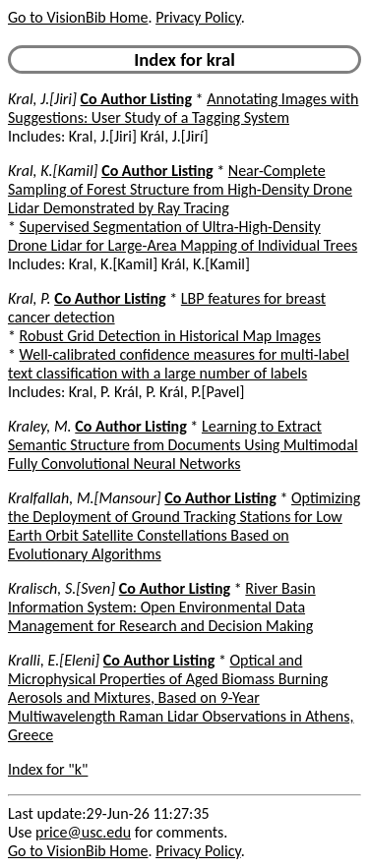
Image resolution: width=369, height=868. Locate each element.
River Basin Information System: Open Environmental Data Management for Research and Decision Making (162, 607)
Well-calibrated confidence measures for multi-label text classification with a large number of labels (179, 364)
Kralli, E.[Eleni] (54, 660)
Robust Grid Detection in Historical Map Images (170, 336)
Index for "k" (48, 769)
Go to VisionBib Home (78, 17)
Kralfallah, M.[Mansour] (85, 498)
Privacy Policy (198, 17)
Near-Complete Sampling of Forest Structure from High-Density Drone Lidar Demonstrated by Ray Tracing (180, 189)
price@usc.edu (83, 832)
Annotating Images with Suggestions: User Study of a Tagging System (183, 108)
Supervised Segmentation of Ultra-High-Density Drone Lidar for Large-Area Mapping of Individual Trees (183, 236)
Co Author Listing (136, 99)
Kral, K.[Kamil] (53, 171)
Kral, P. (30, 298)
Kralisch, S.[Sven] (61, 588)
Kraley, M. (40, 426)
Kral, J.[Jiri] (42, 99)
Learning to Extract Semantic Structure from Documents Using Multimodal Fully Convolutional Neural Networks (183, 445)
